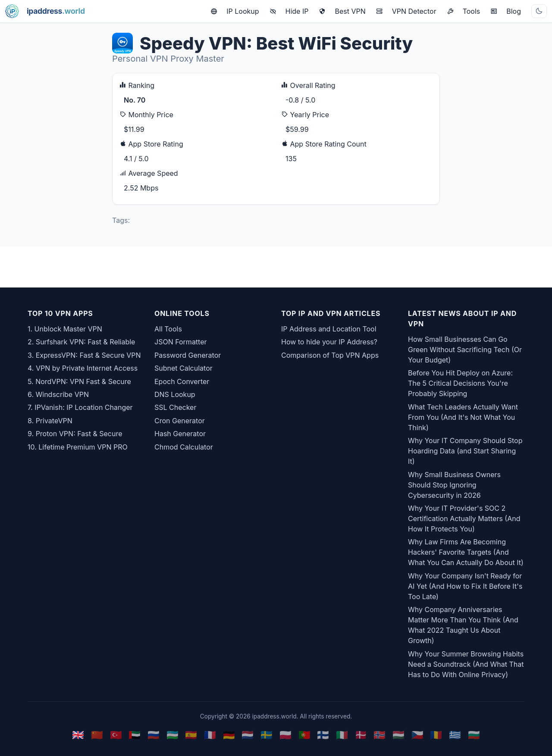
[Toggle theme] (539, 11)
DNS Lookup (175, 394)
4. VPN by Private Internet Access (83, 368)
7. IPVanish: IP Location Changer (80, 407)
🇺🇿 (172, 735)
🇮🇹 (342, 735)
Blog (506, 11)
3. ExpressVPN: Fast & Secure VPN (84, 355)
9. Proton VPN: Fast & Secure (75, 434)
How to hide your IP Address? (329, 342)
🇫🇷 (210, 735)
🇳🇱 (248, 735)
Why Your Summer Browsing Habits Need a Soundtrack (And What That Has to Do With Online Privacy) (466, 664)
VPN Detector (406, 11)
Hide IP (289, 11)
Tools (464, 11)
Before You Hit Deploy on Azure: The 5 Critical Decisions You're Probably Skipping (460, 383)
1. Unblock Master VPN (65, 329)
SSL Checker (175, 407)
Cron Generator (180, 421)
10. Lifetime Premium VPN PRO (78, 447)
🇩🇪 (229, 735)
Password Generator (188, 355)
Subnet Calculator (183, 368)
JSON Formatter (181, 342)
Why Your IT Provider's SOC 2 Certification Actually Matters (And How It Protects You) (464, 519)
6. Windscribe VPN (58, 394)
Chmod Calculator (184, 447)
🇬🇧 (78, 735)
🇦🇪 (135, 735)
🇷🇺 (154, 735)
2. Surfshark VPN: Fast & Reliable (81, 342)
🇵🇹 (304, 735)
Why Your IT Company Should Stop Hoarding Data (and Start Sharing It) (465, 451)
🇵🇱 (285, 735)
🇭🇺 (398, 735)
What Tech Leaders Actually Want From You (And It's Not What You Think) (463, 417)
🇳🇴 (379, 735)
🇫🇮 (323, 735)
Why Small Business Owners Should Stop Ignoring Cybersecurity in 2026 (454, 485)
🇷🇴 (436, 735)
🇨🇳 (97, 735)
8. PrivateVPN (50, 421)
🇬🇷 (455, 735)
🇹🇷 (116, 735)
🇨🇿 (417, 735)
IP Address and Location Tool (329, 329)
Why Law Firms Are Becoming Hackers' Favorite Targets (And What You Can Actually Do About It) (466, 552)
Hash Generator (180, 434)
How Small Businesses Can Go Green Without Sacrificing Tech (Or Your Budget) (465, 350)
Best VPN (342, 11)
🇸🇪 (267, 735)
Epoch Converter (182, 381)
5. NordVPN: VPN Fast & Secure (79, 381)
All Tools (168, 329)
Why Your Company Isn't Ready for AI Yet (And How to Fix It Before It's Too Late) (465, 586)
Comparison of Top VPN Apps (330, 355)
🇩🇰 (361, 735)
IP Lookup (235, 11)
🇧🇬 (474, 735)
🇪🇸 (191, 735)
